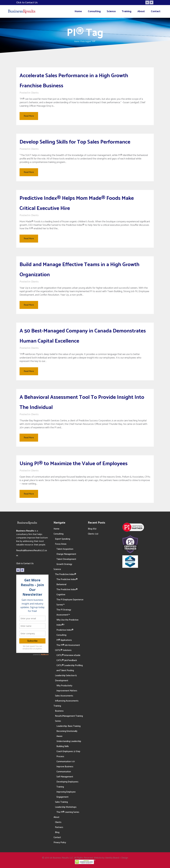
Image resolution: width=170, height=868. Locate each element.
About (56, 817)
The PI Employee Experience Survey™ (70, 602)
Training (57, 706)
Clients (35, 93)
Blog (57, 832)
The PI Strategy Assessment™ (64, 612)
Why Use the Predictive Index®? (67, 622)
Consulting (59, 534)
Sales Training (61, 802)
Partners (59, 827)
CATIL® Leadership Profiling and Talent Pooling (70, 668)
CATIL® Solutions (63, 650)
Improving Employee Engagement (66, 794)
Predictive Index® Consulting (65, 633)
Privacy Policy (60, 842)
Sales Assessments (64, 696)
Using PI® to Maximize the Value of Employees (74, 464)
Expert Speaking (63, 539)
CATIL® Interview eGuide (68, 655)
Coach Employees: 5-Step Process (68, 754)
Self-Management (65, 777)
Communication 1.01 (66, 762)
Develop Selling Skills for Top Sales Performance (75, 142)
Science (57, 569)
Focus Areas (61, 544)
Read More (29, 116)
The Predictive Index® (66, 574)
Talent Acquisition (65, 549)
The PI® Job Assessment (68, 645)
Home (77, 42)
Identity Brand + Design (116, 858)
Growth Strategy (64, 564)
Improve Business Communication (65, 769)
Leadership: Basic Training (68, 726)
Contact (57, 837)
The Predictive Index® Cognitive (67, 592)
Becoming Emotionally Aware (67, 734)
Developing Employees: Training (68, 784)
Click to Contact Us (25, 564)
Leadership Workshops (66, 807)
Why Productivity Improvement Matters (67, 688)
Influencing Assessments (67, 701)
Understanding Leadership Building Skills (69, 744)
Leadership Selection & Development (66, 678)
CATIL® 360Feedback (67, 660)
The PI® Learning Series (68, 812)
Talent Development (66, 559)
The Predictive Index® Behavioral (67, 582)
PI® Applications (64, 640)
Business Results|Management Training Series (69, 716)
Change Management (66, 554)
